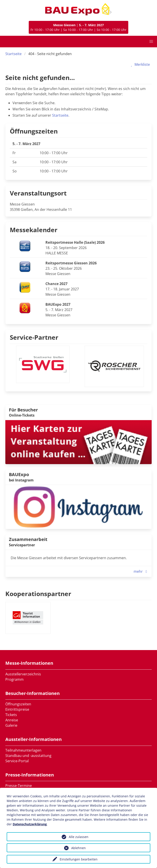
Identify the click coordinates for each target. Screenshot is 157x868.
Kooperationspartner (38, 594)
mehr (141, 571)
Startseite (13, 54)
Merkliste (140, 64)
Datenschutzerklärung (30, 824)
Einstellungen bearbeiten (79, 859)
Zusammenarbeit (28, 539)
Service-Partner (34, 337)
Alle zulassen (79, 837)
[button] (151, 42)
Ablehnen (78, 848)
